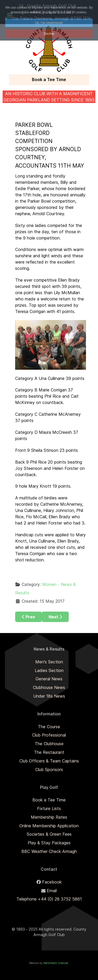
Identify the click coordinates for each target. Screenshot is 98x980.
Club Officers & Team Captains (49, 761)
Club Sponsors (49, 770)
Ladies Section (49, 670)
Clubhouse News (49, 687)
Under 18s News (49, 696)
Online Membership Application (49, 826)
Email (52, 891)
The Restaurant (49, 752)
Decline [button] (49, 34)
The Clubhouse (49, 744)
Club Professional (49, 735)
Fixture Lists (49, 808)
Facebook (52, 882)
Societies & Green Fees (49, 834)
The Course (49, 727)
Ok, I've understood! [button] (49, 23)
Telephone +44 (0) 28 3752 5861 (49, 899)
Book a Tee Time (49, 79)
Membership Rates (49, 817)
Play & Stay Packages (49, 843)
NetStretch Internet (56, 963)
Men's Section (49, 662)
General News (49, 679)
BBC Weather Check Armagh (49, 851)
